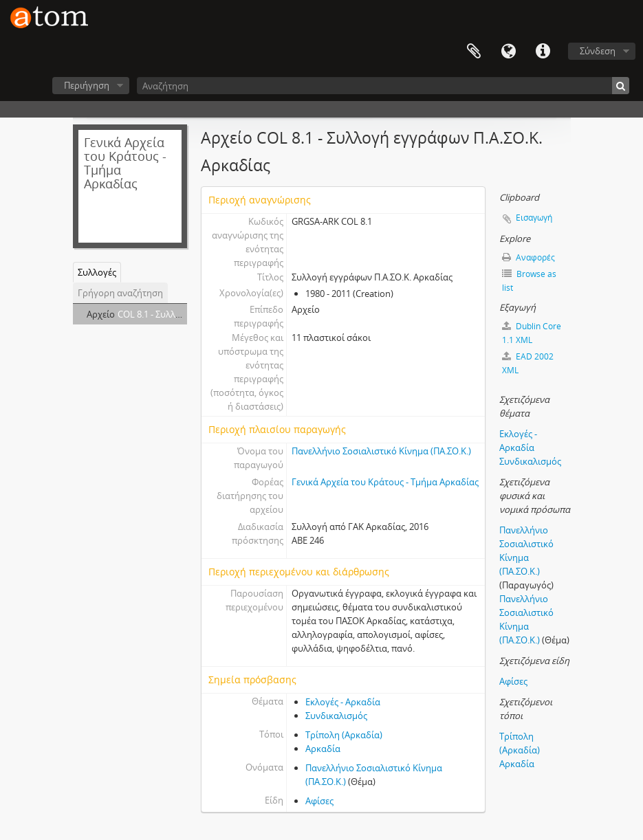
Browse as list (529, 281)
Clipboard (474, 52)
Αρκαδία (323, 749)
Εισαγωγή (534, 218)
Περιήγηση (87, 85)
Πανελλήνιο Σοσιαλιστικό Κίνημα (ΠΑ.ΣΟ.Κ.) (381, 451)
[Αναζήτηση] (383, 86)
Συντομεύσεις (543, 52)
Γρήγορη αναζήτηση (120, 293)
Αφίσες (319, 801)
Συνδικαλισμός (336, 716)
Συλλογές (97, 272)
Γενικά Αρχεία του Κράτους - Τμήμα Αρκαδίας (385, 482)
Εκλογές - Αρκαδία (343, 702)
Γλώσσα (508, 52)
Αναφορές (528, 257)
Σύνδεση (598, 51)
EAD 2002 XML (528, 363)
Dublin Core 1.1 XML (532, 333)
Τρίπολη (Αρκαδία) (344, 735)
